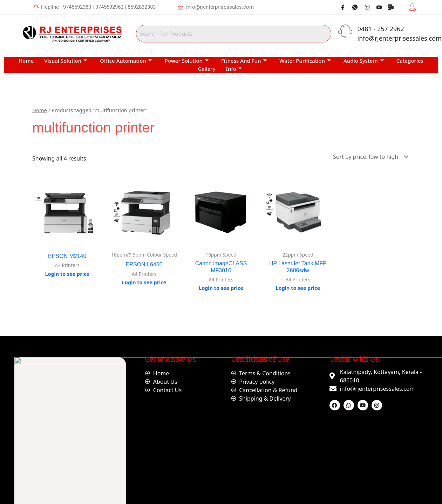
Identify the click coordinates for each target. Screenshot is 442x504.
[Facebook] (340, 7)
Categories (410, 61)
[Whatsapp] (352, 7)
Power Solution (187, 61)
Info (234, 69)
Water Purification (305, 61)
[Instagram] (364, 7)
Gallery (206, 69)
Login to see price (67, 274)
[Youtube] (376, 7)
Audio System (364, 61)
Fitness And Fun (244, 61)
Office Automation (126, 61)
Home (26, 61)
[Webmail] (388, 7)
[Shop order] (369, 157)
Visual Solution (66, 61)
